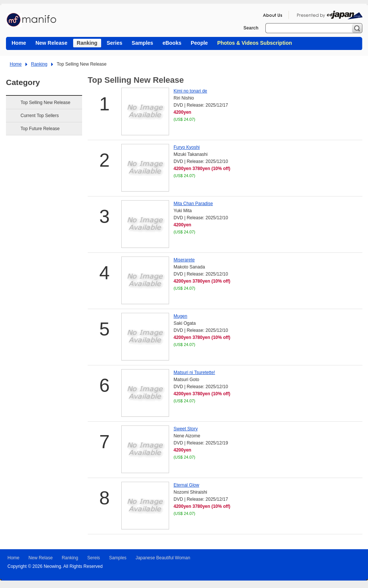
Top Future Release (40, 129)
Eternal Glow (186, 485)
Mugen (180, 316)
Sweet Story (186, 429)
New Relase (40, 558)
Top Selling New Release (45, 103)
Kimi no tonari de (190, 91)
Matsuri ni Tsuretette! (194, 372)
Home (16, 64)
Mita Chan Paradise (193, 204)
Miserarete (184, 260)
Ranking (39, 64)
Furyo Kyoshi (187, 147)
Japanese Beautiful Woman (163, 558)
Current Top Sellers (40, 116)
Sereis (94, 558)
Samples (118, 558)
